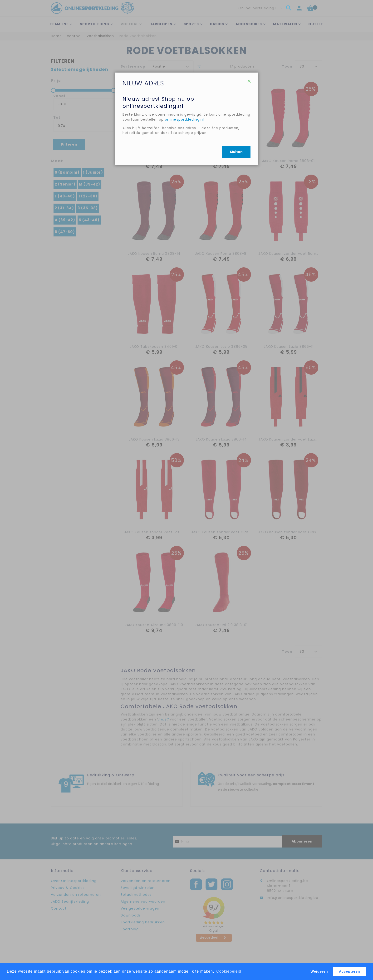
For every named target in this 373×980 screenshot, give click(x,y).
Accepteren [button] (350, 971)
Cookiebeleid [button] (229, 971)
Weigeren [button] (319, 971)
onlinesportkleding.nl (210, 145)
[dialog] (186, 490)
